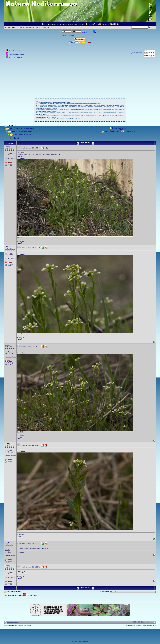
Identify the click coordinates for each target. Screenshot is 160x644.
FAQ (103, 25)
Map (83, 25)
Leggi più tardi (130, 132)
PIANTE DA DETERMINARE (22, 132)
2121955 (8, 542)
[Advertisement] (80, 76)
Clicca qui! (45, 28)
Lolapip (8, 147)
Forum (45, 25)
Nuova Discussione (119, 128)
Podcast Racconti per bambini (16, 54)
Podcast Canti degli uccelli (16, 57)
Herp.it (79, 641)
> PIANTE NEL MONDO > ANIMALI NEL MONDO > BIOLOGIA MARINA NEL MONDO (133, 592)
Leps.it (74, 641)
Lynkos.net (85, 641)
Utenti (75, 25)
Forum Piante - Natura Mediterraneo (23, 129)
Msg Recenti (63, 25)
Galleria (79, 25)
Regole (107, 25)
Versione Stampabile (112, 132)
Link (20, 243)
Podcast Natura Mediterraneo (16, 51)
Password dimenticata (68, 35)
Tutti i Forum (12, 126)
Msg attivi (57, 25)
